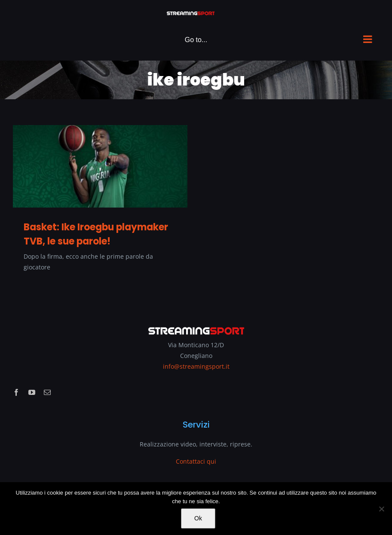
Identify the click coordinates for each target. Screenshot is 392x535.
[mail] (47, 392)
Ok (198, 518)
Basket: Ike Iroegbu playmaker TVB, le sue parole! (96, 234)
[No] (381, 509)
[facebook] (16, 392)
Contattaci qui (196, 461)
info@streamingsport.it (196, 366)
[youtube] (32, 392)
